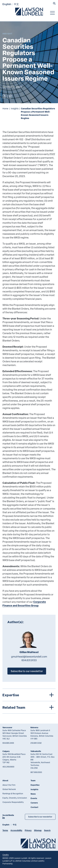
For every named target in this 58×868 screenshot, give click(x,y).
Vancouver (7, 727)
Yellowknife (36, 751)
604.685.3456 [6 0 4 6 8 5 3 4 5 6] (8, 743)
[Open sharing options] (10, 96)
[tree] (29, 701)
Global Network (9, 789)
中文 (16, 4)
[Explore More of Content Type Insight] (7, 34)
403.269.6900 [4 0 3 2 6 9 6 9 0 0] (8, 767)
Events (34, 798)
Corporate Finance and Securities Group (24, 604)
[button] (54, 4)
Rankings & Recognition (13, 793)
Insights (15, 108)
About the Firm (9, 785)
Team (33, 781)
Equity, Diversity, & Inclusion (15, 798)
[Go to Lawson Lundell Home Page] (29, 11)
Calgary (6, 751)
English (7, 4)
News (33, 794)
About (5, 781)
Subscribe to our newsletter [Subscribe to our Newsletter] (40, 817)
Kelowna (34, 727)
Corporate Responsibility (13, 802)
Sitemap (38, 830)
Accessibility (16, 830)
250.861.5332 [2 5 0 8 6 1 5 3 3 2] (36, 743)
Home (5, 108)
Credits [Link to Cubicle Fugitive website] (6, 855)
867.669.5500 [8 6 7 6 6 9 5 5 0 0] (36, 772)
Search (47, 830)
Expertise (35, 785)
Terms (5, 830)
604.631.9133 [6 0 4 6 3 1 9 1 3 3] (29, 660)
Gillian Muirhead (29, 652)
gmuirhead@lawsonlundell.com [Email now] (29, 657)
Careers (34, 803)
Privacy (28, 830)
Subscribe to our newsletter (27, 671)
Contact (34, 807)
